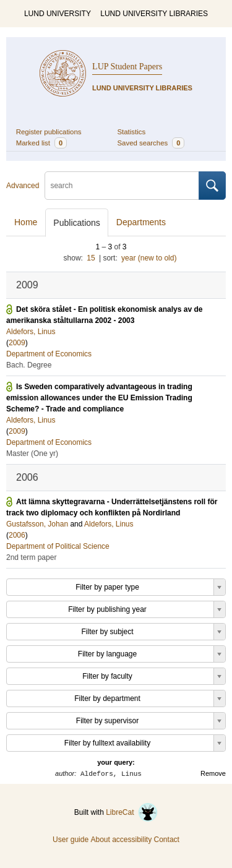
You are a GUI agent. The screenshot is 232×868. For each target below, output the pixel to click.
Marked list (41, 143)
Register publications (49, 132)
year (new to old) (149, 258)
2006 (17, 535)
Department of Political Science (58, 546)
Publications (77, 223)
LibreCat (132, 812)
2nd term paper (31, 557)
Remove (213, 773)
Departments (141, 222)
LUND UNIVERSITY (58, 14)
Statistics (132, 132)
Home (26, 222)
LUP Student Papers (127, 67)
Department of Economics (49, 354)
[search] (122, 186)
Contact (167, 840)
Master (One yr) (32, 453)
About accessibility (121, 840)
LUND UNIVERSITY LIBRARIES (154, 14)
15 (91, 258)
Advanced (23, 186)
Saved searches (151, 143)
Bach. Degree (29, 365)
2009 (17, 343)
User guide (71, 840)
